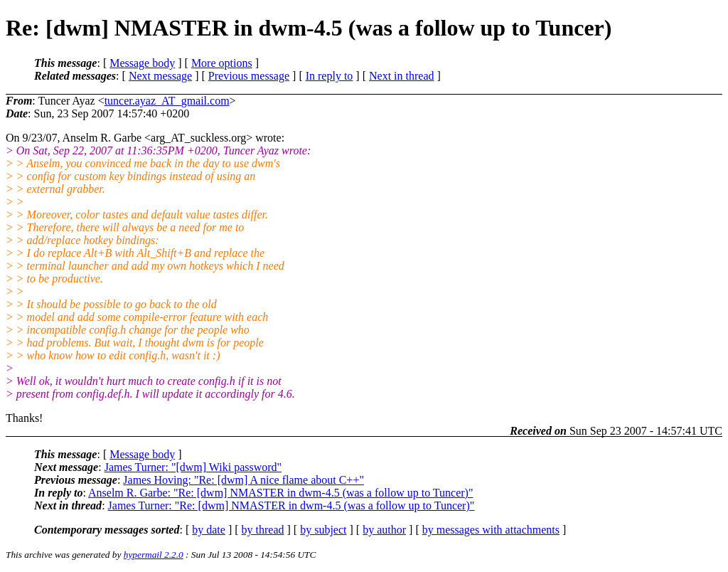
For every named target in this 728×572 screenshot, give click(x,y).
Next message (160, 76)
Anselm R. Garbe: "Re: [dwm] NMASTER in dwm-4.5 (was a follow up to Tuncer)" (280, 493)
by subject (323, 530)
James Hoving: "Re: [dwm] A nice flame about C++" (243, 480)
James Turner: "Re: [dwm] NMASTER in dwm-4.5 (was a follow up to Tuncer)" (291, 505)
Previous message (249, 76)
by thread (263, 530)
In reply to (330, 76)
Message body (142, 63)
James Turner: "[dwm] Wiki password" (193, 467)
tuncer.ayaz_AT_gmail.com (167, 101)
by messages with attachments (491, 530)
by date (209, 530)
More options (222, 63)
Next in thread (402, 76)
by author (384, 530)
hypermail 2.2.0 (154, 555)
